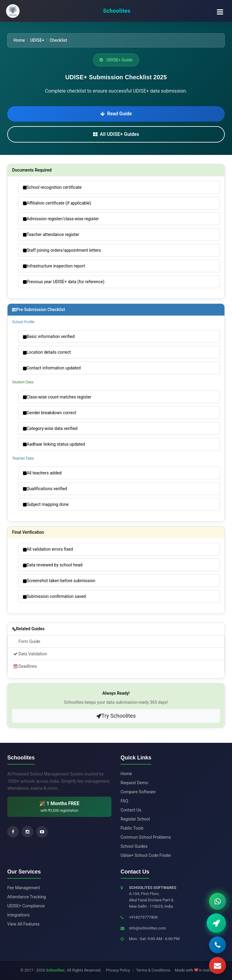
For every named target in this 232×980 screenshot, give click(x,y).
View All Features (23, 924)
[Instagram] (27, 832)
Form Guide (29, 641)
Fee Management (24, 888)
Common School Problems (146, 837)
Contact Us (131, 810)
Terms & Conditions (153, 970)
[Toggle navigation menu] (220, 11)
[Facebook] (13, 832)
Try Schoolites (116, 716)
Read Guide (116, 114)
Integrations (18, 915)
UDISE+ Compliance (26, 906)
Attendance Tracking (27, 897)
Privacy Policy (118, 970)
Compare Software (138, 792)
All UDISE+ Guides (116, 134)
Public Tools (132, 828)
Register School (135, 819)
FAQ (124, 801)
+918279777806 (143, 917)
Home (19, 40)
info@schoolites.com (148, 928)
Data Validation (30, 654)
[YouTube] (42, 832)
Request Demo (134, 783)
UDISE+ (37, 40)
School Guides (134, 846)
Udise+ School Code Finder (146, 855)
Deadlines (25, 666)
